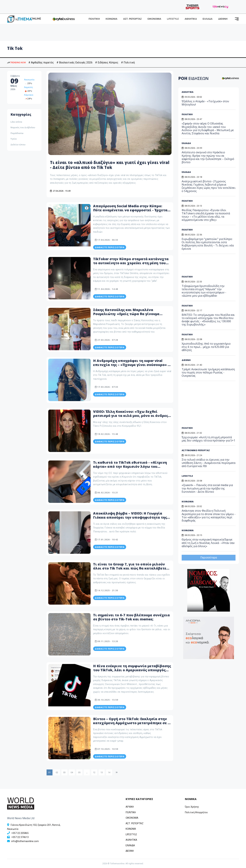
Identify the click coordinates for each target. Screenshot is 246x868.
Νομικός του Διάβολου (23, 127)
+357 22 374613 (20, 837)
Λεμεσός (29, 87)
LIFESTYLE (173, 19)
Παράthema (17, 133)
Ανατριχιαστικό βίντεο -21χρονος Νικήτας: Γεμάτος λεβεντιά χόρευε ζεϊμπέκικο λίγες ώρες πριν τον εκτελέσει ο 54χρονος (209, 186)
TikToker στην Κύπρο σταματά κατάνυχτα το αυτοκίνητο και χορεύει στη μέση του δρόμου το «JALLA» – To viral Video (131, 263)
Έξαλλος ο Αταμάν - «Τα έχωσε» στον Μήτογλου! (205, 103)
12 (94, 772)
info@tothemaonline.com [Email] (25, 841)
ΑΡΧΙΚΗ (130, 807)
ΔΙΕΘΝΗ (223, 19)
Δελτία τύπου (18, 144)
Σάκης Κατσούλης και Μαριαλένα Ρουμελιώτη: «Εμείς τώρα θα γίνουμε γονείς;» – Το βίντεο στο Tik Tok (126, 314)
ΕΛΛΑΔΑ (208, 19)
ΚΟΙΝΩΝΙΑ (112, 19)
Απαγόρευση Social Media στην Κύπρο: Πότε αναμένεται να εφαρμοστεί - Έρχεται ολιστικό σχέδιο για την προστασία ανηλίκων (131, 212)
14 (109, 772)
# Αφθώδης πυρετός (41, 62)
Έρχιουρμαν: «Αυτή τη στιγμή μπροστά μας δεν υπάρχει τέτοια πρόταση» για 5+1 (208, 439)
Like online (16, 122)
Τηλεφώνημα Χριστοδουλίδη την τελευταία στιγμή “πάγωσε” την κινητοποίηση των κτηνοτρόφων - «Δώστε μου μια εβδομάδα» (204, 291)
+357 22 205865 (20, 833)
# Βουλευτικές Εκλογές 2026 (74, 62)
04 (72, 772)
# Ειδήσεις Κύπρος (107, 62)
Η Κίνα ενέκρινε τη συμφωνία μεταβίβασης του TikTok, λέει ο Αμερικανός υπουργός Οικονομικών (132, 670)
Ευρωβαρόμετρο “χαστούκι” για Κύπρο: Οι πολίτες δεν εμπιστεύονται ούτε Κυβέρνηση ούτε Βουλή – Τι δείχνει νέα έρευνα (208, 244)
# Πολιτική (128, 62)
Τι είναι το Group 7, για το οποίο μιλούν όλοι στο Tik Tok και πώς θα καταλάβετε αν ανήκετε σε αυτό (130, 568)
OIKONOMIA (132, 818)
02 (57, 772)
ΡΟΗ (193, 78)
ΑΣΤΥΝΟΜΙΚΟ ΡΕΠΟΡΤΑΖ (196, 450)
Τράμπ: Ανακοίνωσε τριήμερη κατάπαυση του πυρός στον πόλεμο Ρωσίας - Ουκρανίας (208, 372)
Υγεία (14, 139)
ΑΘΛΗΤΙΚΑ (191, 19)
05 (79, 772)
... (87, 772)
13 (102, 772)
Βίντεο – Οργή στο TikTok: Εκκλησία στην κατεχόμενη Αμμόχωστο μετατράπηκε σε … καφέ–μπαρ (132, 723)
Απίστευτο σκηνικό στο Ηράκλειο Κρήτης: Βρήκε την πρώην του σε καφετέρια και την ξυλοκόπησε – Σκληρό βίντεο (208, 157)
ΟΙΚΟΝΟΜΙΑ (154, 19)
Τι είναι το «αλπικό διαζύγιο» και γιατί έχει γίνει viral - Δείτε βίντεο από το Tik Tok (110, 165)
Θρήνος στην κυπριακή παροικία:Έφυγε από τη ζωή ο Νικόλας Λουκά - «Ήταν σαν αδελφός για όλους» (208, 543)
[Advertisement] (208, 266)
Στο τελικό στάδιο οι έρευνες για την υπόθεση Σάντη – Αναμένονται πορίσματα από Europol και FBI (208, 463)
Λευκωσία (29, 80)
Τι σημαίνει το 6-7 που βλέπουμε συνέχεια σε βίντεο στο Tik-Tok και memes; (131, 617)
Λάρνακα (29, 95)
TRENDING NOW (16, 62)
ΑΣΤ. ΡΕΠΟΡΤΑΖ (132, 19)
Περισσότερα (209, 558)
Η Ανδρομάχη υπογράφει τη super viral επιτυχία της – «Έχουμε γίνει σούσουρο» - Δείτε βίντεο (131, 365)
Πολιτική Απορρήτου (196, 812)
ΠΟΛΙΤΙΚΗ (94, 19)
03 (64, 772)
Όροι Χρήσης (192, 807)
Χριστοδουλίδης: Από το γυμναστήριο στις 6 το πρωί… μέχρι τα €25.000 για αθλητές (206, 347)
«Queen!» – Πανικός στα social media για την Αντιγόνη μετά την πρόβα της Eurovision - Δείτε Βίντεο (207, 488)
